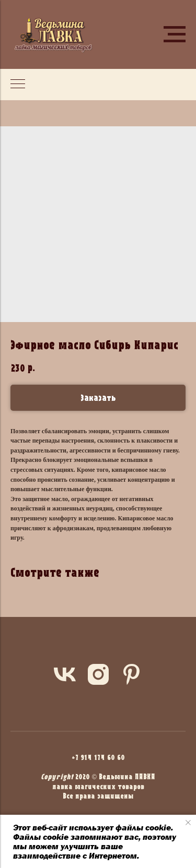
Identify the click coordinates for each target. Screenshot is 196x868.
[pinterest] (132, 674)
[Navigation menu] (175, 34)
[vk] (65, 674)
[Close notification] (188, 823)
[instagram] (98, 674)
